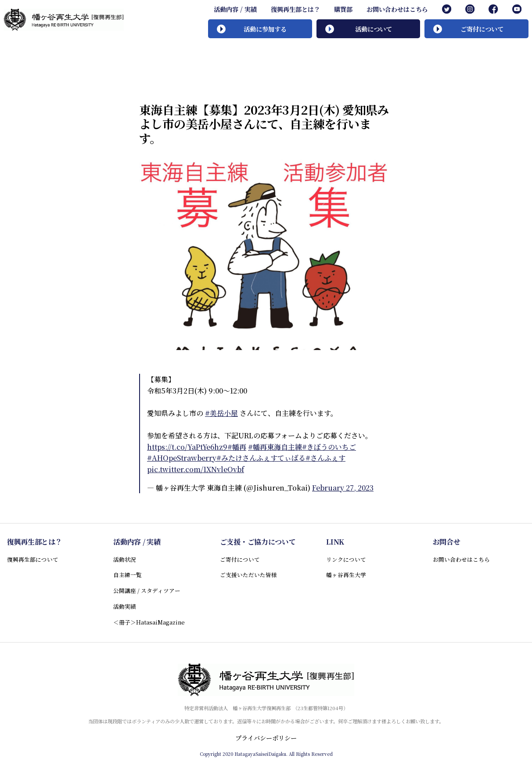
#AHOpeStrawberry (182, 458)
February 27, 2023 (343, 488)
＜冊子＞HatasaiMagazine (149, 622)
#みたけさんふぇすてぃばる (261, 458)
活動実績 (125, 606)
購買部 (343, 9)
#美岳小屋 (221, 413)
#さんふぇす (325, 458)
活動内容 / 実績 (235, 9)
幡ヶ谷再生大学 (346, 575)
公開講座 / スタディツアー (147, 590)
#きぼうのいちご (329, 447)
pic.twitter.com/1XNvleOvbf (196, 469)
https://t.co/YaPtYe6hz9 (187, 447)
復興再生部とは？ (295, 9)
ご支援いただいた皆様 (248, 575)
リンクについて (346, 559)
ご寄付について (240, 559)
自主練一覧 (128, 575)
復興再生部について (33, 559)
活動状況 (125, 559)
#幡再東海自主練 (275, 447)
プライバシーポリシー (266, 738)
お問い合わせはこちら (397, 9)
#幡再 (237, 447)
